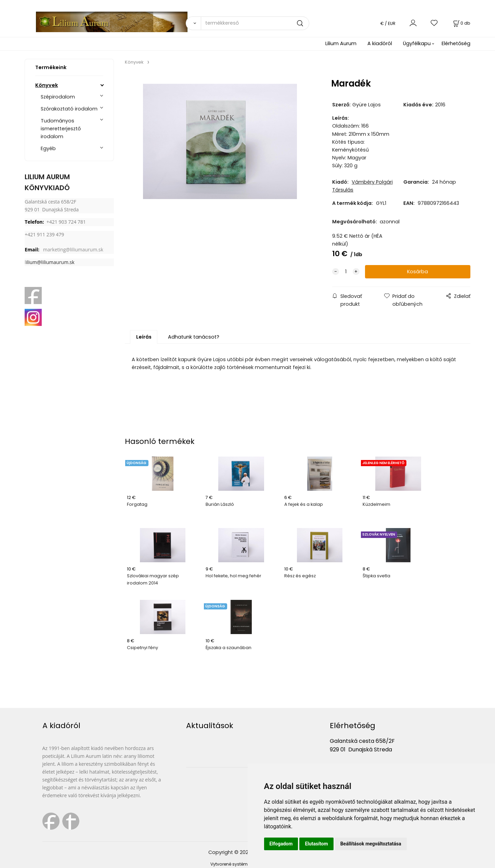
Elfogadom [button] (281, 844)
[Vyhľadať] (193, 23)
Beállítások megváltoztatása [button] (371, 844)
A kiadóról (380, 43)
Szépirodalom (58, 97)
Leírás (144, 337)
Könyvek (47, 85)
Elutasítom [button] (316, 844)
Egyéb (48, 148)
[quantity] (346, 272)
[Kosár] (461, 23)
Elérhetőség (456, 43)
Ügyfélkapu (417, 43)
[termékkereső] (255, 23)
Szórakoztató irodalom (69, 109)
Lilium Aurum (341, 43)
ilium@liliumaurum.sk (50, 262)
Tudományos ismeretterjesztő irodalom (61, 129)
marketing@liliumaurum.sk (73, 249)
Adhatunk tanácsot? (194, 337)
